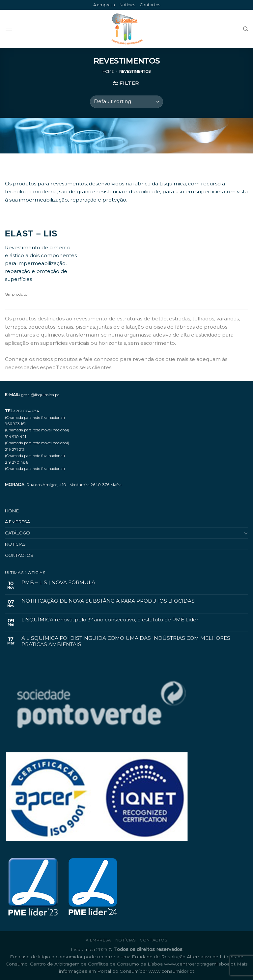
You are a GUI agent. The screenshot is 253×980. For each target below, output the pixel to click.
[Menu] (9, 29)
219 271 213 (15, 449)
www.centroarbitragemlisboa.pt (200, 964)
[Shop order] (126, 102)
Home (108, 72)
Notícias (127, 5)
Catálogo (17, 533)
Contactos (150, 5)
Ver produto (16, 294)
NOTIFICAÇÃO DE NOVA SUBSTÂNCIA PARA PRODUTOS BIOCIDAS (108, 601)
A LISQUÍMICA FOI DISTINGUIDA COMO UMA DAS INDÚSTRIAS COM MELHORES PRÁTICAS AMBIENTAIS (126, 641)
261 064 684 (28, 411)
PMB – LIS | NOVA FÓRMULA (58, 583)
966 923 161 (15, 424)
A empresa (104, 5)
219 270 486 (16, 462)
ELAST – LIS (31, 233)
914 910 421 (15, 436)
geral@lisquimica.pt (40, 395)
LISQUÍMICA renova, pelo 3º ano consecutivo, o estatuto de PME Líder (110, 620)
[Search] (246, 29)
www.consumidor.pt (171, 971)
